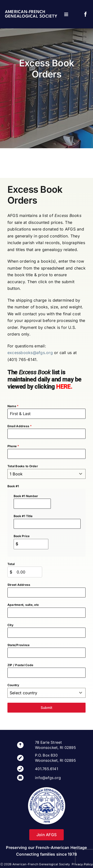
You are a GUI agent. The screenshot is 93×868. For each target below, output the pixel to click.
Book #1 (13, 486)
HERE (63, 387)
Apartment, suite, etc (23, 605)
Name (13, 406)
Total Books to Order (23, 466)
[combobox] (46, 474)
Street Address (19, 585)
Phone (13, 446)
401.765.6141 (46, 769)
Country (13, 685)
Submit (46, 708)
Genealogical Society (31, 16)
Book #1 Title (23, 516)
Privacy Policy (82, 864)
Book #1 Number (26, 496)
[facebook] (86, 14)
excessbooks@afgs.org (30, 353)
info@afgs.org (48, 778)
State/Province (18, 645)
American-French (25, 12)
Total (11, 564)
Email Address (20, 426)
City (10, 625)
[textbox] (42, 474)
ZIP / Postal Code (20, 665)
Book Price (22, 536)
